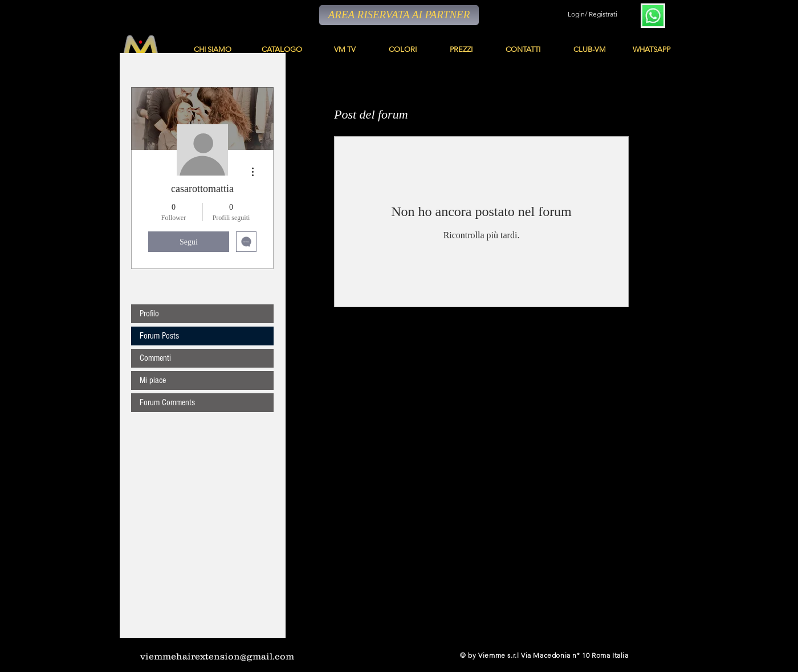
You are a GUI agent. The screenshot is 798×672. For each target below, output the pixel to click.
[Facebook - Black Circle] (363, 655)
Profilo (149, 313)
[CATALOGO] (283, 49)
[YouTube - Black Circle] (379, 655)
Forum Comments (167, 402)
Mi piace (153, 380)
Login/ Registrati (593, 14)
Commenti (155, 358)
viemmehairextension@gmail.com (217, 656)
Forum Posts (159, 336)
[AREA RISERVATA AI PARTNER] (399, 15)
